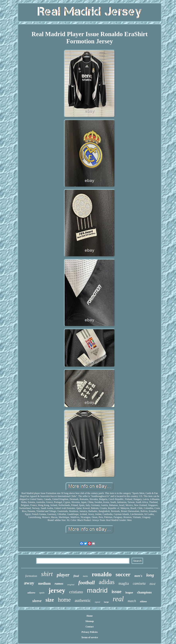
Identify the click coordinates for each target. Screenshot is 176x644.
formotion (31, 576)
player (63, 575)
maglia (124, 583)
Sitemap (89, 621)
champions (144, 592)
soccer (123, 574)
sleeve (37, 601)
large (106, 602)
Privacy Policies (90, 632)
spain (42, 593)
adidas (107, 582)
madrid (97, 590)
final (76, 576)
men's (138, 576)
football (87, 583)
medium (44, 583)
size (50, 600)
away (29, 583)
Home (90, 616)
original (71, 584)
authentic (83, 600)
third (152, 584)
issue (117, 591)
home (64, 600)
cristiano (76, 592)
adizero (31, 593)
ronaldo (102, 574)
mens (85, 576)
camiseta (139, 583)
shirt (47, 574)
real (118, 599)
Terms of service (90, 637)
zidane (143, 601)
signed (97, 602)
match (132, 601)
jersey (57, 590)
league (129, 593)
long (150, 575)
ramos (59, 584)
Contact (90, 627)
